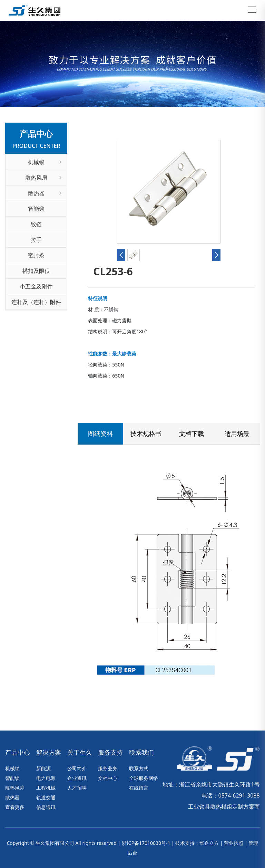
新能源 (43, 768)
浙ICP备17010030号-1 (146, 843)
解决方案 (49, 752)
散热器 (45, 193)
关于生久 (80, 752)
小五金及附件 (36, 286)
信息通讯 (46, 807)
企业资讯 (77, 778)
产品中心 (18, 752)
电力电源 (46, 778)
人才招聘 (77, 788)
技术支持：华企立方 (197, 843)
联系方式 (139, 768)
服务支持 (110, 752)
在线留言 (139, 788)
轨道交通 (46, 797)
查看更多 (15, 807)
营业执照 (234, 843)
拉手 (36, 240)
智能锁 (36, 209)
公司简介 (77, 768)
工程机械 (46, 788)
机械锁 (45, 162)
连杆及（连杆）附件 (36, 302)
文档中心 (108, 778)
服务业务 (108, 768)
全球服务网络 (144, 778)
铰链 (36, 224)
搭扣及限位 (36, 271)
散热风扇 (43, 178)
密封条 (36, 255)
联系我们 (99, 385)
